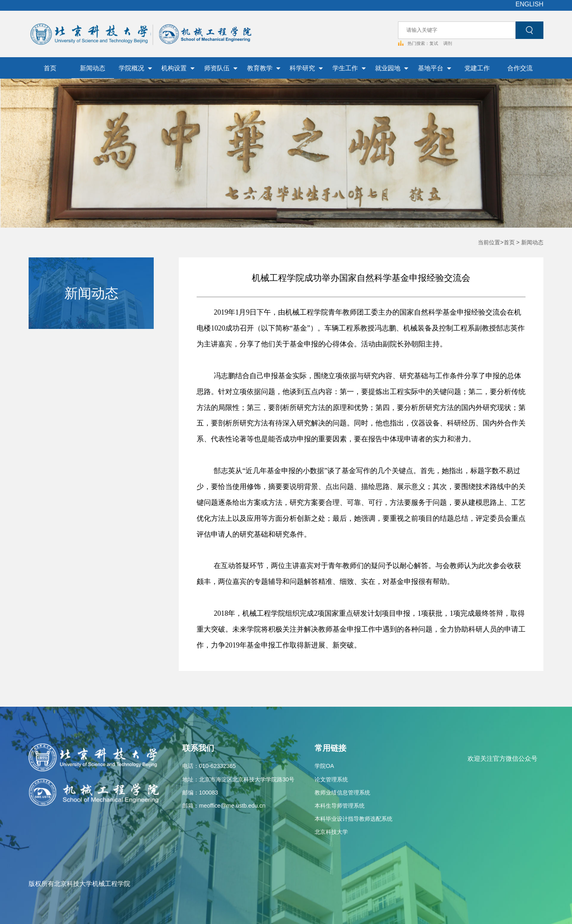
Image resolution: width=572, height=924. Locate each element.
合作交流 (520, 68)
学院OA (324, 766)
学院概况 (135, 68)
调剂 (448, 43)
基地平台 (435, 68)
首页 (50, 68)
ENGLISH (529, 4)
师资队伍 (221, 68)
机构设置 (178, 68)
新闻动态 (93, 68)
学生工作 (349, 68)
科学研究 (306, 68)
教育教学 (264, 68)
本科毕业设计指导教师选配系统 (354, 819)
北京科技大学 (331, 832)
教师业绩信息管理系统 (342, 793)
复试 (434, 43)
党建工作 (477, 68)
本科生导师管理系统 (340, 806)
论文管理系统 (331, 779)
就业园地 (392, 68)
